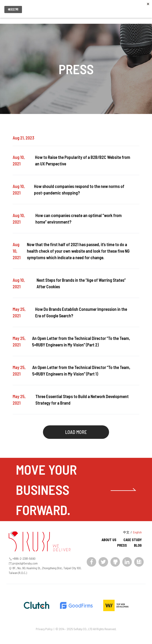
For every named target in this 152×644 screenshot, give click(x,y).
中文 (126, 532)
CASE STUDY (133, 540)
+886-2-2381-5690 (24, 558)
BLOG (138, 545)
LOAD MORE (76, 432)
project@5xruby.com (25, 563)
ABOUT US (109, 540)
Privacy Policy (44, 629)
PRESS (122, 545)
